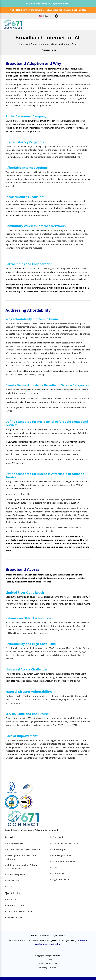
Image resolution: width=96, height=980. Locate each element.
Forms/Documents (16, 917)
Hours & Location (16, 905)
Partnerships (13, 881)
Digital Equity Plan (61, 880)
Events (55, 868)
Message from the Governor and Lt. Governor (24, 857)
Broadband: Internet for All (65, 44)
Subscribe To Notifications (20, 911)
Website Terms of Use (48, 963)
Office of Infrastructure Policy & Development (22, 867)
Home (21, 44)
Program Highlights (17, 875)
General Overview (16, 844)
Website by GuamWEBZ (48, 967)
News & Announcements (64, 862)
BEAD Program (59, 850)
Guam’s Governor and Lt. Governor (24, 850)
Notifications (58, 874)
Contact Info (13, 899)
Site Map (48, 959)
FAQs (10, 887)
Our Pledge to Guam (62, 856)
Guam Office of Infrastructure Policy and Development (31, 830)
